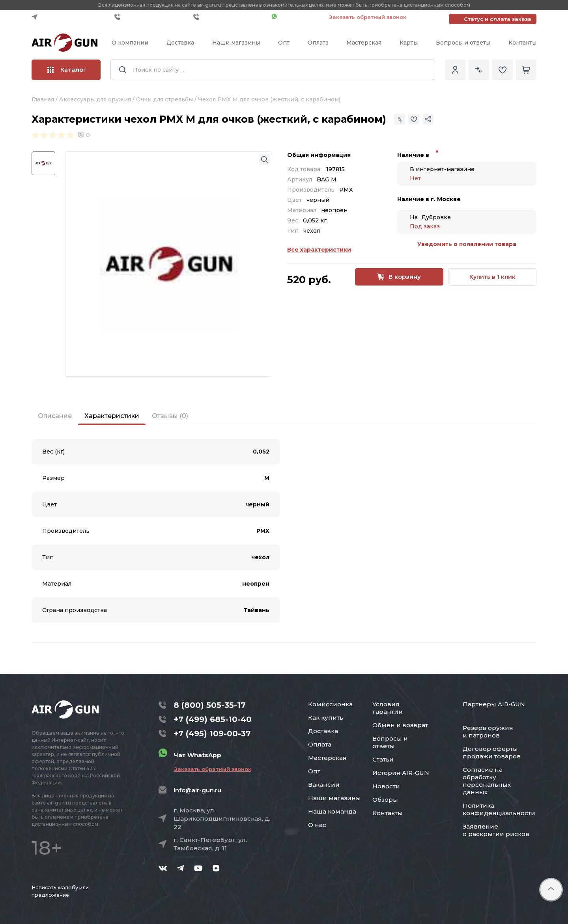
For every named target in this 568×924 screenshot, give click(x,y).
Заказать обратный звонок (368, 17)
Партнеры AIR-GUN (494, 704)
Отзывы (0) (170, 416)
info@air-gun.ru (197, 790)
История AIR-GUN (401, 773)
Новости (386, 786)
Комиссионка (330, 704)
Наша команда (332, 811)
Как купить (326, 718)
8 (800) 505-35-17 (210, 705)
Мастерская (364, 43)
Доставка (180, 43)
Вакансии (324, 785)
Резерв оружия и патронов (488, 732)
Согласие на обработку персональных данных (487, 781)
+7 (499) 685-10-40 (152, 17)
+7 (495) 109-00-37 (231, 17)
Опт (284, 43)
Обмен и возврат (400, 725)
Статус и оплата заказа (498, 19)
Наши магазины (236, 43)
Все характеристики (319, 250)
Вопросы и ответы (463, 43)
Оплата (318, 43)
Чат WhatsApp (296, 17)
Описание (55, 416)
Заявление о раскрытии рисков (496, 830)
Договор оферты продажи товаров (492, 752)
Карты (409, 43)
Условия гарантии (388, 708)
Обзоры (385, 800)
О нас (317, 825)
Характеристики (112, 416)
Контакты (522, 43)
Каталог (67, 70)
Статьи (383, 759)
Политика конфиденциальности (499, 809)
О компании (130, 43)
